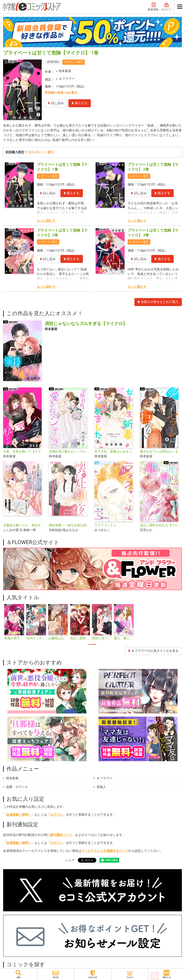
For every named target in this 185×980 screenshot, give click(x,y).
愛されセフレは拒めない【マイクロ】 (161, 451)
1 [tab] (92, 644)
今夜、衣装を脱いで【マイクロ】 (24, 451)
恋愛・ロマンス (17, 787)
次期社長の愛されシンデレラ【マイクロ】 (70, 451)
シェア (70, 860)
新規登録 (153, 7)
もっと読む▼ (46, 221)
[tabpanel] (14, 623)
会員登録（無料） (19, 815)
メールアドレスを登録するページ (105, 851)
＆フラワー (67, 79)
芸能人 (101, 787)
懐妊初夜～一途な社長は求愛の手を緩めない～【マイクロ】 (70, 525)
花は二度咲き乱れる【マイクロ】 (161, 525)
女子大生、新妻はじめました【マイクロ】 (115, 451)
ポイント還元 (75, 62)
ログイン (166, 7)
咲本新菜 (65, 71)
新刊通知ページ (61, 835)
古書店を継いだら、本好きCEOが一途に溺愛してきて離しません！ (24, 525)
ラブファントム (105, 525)
